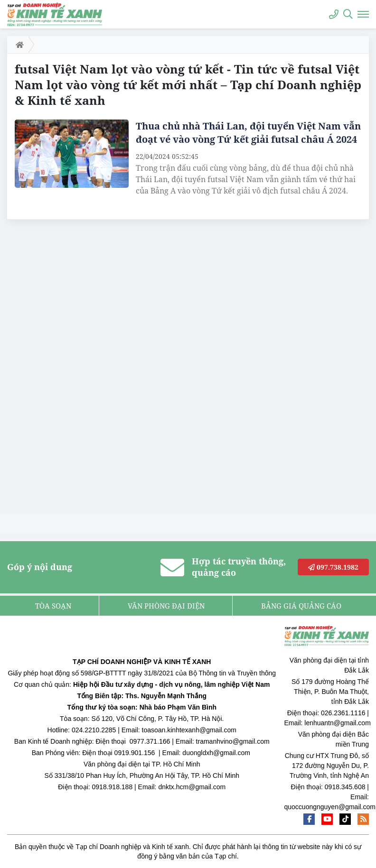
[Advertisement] (78, 369)
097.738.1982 (333, 567)
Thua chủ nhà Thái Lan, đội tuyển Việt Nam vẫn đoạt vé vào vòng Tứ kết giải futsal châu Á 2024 (248, 133)
